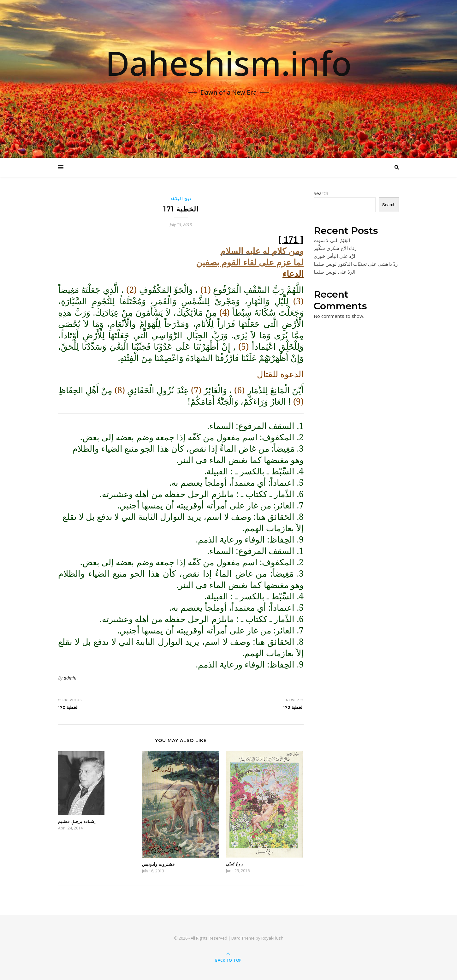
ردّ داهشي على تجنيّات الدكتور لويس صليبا (356, 264)
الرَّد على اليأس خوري (335, 256)
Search (321, 193)
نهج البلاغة (181, 199)
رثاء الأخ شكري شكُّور (335, 248)
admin (70, 678)
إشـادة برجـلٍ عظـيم (77, 821)
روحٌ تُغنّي (234, 864)
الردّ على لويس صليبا (335, 272)
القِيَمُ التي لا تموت (332, 240)
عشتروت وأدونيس (159, 864)
